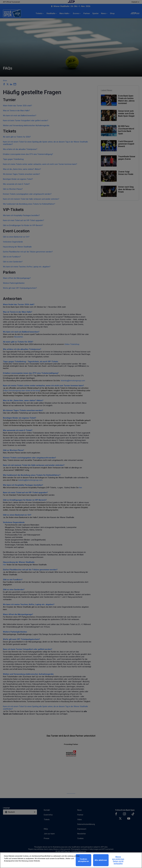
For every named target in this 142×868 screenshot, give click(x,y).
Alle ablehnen (101, 860)
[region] (71, 860)
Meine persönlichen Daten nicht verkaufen (118, 860)
